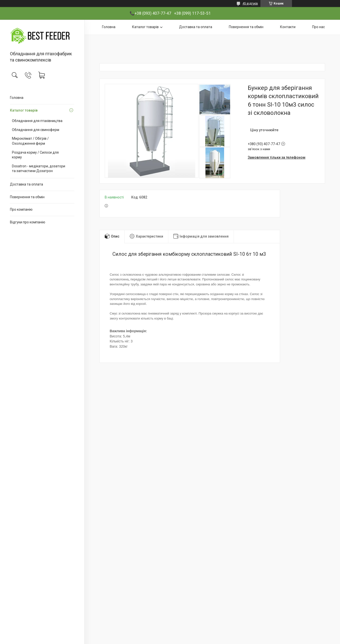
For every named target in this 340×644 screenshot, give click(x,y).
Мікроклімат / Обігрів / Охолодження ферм (30, 141)
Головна (17, 98)
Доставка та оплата (26, 184)
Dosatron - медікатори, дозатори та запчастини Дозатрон (39, 169)
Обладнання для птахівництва (37, 121)
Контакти (288, 27)
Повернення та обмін (27, 197)
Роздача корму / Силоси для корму (35, 155)
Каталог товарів (24, 110)
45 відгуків (250, 3)
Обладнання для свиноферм (36, 130)
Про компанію (21, 209)
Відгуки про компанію (28, 222)
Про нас (318, 27)
